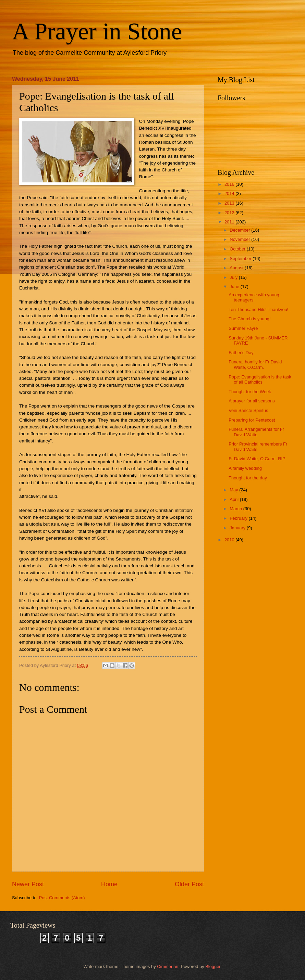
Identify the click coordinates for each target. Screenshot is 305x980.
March (236, 509)
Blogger (213, 966)
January (238, 528)
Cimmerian (168, 966)
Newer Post (28, 884)
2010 (230, 540)
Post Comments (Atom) (62, 898)
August (237, 268)
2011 (230, 222)
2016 (230, 184)
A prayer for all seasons (252, 401)
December (240, 230)
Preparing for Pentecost (252, 420)
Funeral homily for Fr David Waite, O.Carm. (255, 364)
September (241, 259)
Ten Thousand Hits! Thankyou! (258, 310)
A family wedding (245, 468)
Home (109, 884)
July (234, 277)
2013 (230, 203)
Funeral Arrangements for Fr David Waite (256, 432)
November (240, 239)
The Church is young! (249, 319)
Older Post (189, 884)
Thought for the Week (250, 392)
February (239, 518)
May (234, 490)
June (235, 287)
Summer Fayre (243, 328)
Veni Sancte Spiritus (248, 410)
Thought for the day (248, 478)
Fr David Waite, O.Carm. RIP (257, 459)
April (235, 499)
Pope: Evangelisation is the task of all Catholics (260, 379)
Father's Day (241, 353)
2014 (230, 194)
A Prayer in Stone (97, 31)
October (238, 249)
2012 (230, 213)
